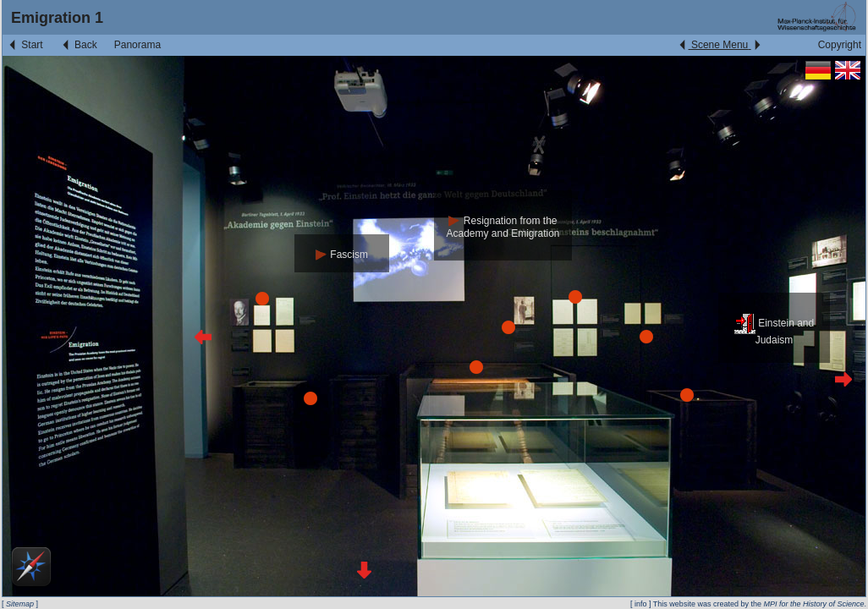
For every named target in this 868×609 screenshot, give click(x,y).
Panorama (137, 45)
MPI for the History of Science (813, 604)
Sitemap (20, 604)
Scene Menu (720, 45)
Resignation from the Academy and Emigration (503, 227)
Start (25, 45)
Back (79, 45)
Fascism (342, 255)
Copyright (840, 45)
